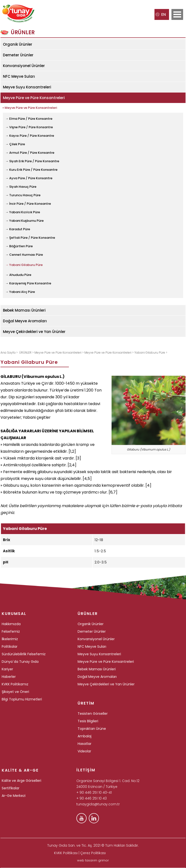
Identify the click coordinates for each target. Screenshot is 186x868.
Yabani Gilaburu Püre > (151, 353)
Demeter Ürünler (18, 55)
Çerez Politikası (93, 853)
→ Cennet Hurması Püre (24, 255)
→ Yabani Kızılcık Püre (23, 212)
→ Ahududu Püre (18, 275)
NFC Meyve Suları (19, 76)
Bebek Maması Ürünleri (24, 310)
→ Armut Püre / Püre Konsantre (30, 153)
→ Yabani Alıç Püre (20, 292)
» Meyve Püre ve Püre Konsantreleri (30, 108)
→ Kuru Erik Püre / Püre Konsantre (31, 170)
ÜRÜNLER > (27, 353)
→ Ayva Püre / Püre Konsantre (29, 178)
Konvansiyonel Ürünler (24, 66)
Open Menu (177, 14)
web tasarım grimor (93, 860)
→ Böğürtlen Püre (19, 246)
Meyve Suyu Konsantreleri (27, 87)
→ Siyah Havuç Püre (21, 187)
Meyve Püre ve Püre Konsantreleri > (59, 353)
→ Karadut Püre (18, 229)
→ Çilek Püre (15, 144)
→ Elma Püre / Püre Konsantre (29, 119)
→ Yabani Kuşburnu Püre (24, 221)
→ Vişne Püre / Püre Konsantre (29, 127)
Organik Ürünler (18, 44)
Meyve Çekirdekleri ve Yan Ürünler (34, 332)
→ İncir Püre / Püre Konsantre (28, 204)
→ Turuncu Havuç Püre (23, 195)
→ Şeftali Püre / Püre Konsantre (30, 238)
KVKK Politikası (66, 853)
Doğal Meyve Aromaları (25, 321)
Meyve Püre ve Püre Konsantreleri (34, 98)
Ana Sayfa (8, 353)
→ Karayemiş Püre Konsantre (28, 283)
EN (161, 14)
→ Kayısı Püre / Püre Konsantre (30, 136)
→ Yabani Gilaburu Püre (24, 265)
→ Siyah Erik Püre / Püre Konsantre (32, 161)
